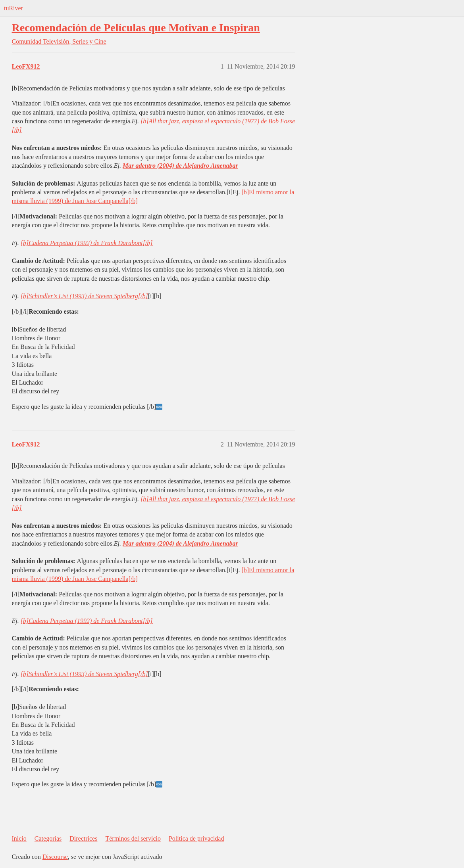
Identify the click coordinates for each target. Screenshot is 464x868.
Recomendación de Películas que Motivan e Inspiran (136, 28)
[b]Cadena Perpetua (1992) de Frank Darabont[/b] (87, 243)
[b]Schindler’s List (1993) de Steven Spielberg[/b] (84, 296)
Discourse (55, 857)
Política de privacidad (196, 838)
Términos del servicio (133, 838)
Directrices (83, 838)
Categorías (48, 838)
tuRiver (13, 8)
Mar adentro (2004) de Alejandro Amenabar (180, 166)
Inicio (19, 838)
